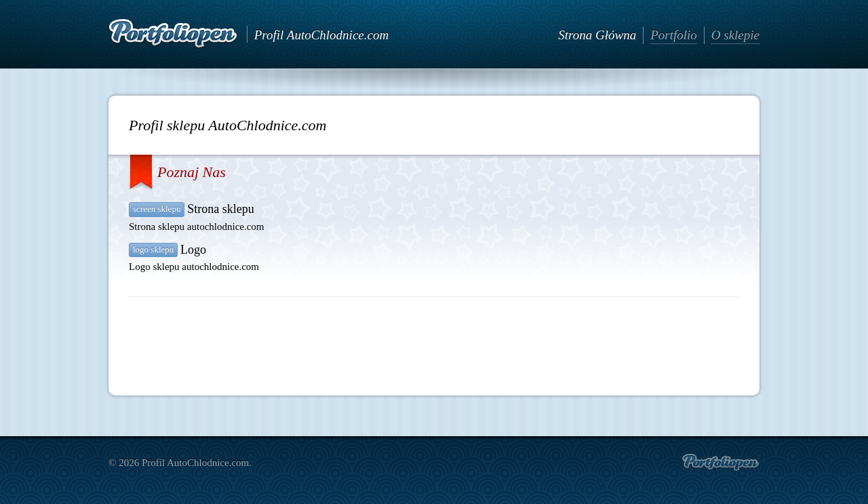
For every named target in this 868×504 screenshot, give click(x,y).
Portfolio (674, 35)
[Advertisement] (434, 341)
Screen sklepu (157, 209)
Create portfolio (721, 463)
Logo (193, 250)
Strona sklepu (221, 209)
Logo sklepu (153, 249)
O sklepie (735, 35)
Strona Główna (597, 35)
